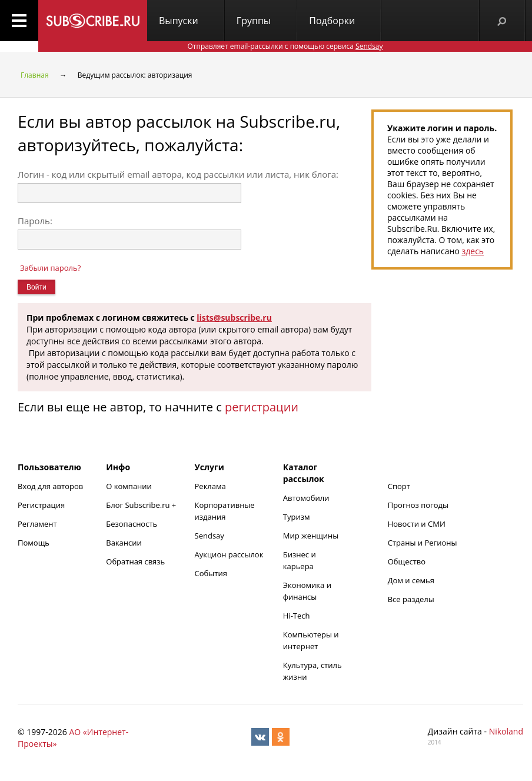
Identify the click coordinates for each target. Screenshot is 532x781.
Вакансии (124, 543)
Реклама (210, 486)
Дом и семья (411, 580)
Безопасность (132, 524)
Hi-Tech (297, 616)
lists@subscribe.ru (234, 318)
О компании (129, 486)
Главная (35, 75)
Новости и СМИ (417, 524)
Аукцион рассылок (229, 554)
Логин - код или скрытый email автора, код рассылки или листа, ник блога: (178, 174)
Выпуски (179, 21)
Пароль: (35, 221)
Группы (254, 21)
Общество (407, 561)
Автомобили (306, 498)
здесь (473, 251)
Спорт (399, 486)
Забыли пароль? (50, 268)
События (211, 573)
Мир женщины (311, 536)
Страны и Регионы (423, 543)
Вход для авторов (50, 486)
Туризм (297, 517)
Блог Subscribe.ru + (142, 505)
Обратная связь (135, 561)
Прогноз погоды (418, 505)
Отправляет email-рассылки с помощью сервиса (285, 46)
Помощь (34, 543)
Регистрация (41, 505)
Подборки (332, 21)
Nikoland (506, 731)
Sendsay (210, 536)
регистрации (262, 407)
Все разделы (411, 599)
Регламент (37, 524)
